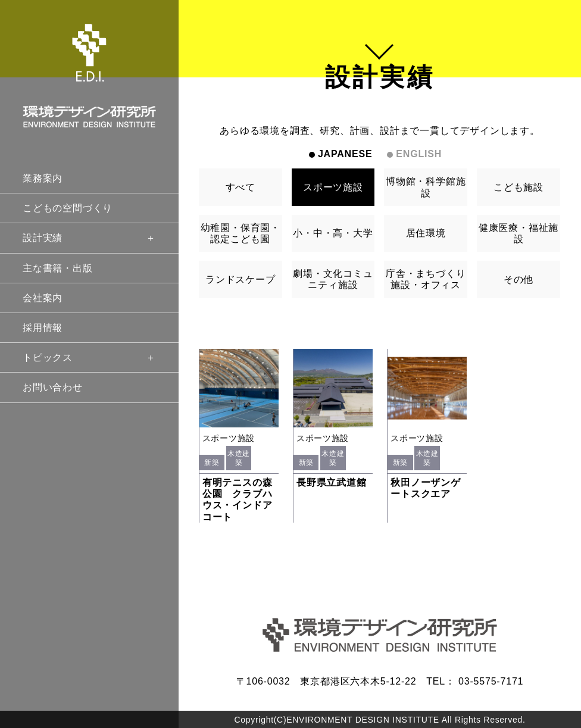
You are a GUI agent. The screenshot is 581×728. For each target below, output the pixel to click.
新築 (212, 463)
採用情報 (43, 328)
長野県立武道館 (332, 482)
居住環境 (426, 233)
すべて (240, 187)
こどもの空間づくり (68, 208)
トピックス (89, 357)
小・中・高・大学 (333, 233)
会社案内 (43, 298)
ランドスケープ (240, 279)
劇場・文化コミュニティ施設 (333, 279)
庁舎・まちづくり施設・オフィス (426, 279)
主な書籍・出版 (58, 268)
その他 (518, 279)
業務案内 (43, 178)
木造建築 (239, 458)
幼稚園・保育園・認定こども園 (240, 233)
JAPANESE (345, 154)
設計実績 (89, 238)
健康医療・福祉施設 (518, 233)
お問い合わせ (53, 387)
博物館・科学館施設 (426, 187)
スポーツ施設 (333, 187)
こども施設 (518, 187)
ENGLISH (419, 154)
